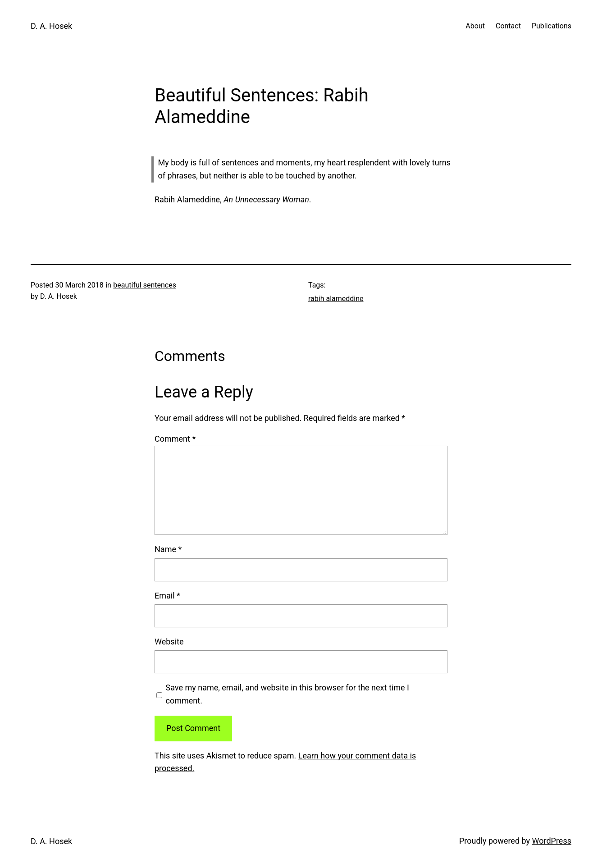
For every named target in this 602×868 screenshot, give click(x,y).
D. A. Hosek (51, 26)
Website (169, 642)
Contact (508, 26)
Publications (552, 26)
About (475, 26)
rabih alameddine (336, 299)
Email (167, 596)
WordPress (552, 841)
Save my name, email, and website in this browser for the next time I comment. (287, 694)
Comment (175, 439)
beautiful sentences (145, 285)
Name (168, 549)
